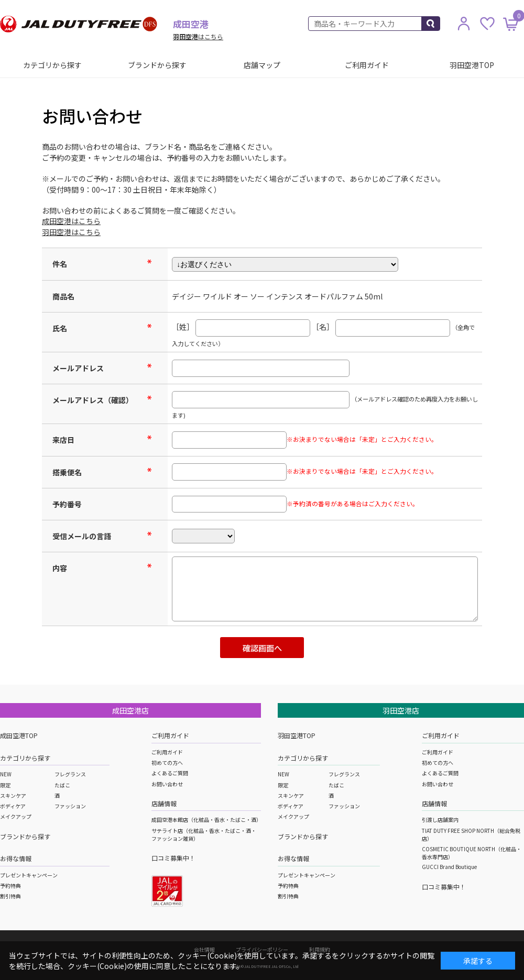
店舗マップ (262, 65)
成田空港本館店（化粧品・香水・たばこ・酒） (206, 820)
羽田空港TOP (472, 65)
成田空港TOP (19, 735)
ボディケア (13, 806)
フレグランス (70, 774)
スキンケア (13, 795)
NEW (6, 774)
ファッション (70, 806)
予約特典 (10, 886)
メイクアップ (16, 816)
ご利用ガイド (367, 65)
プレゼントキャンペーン (29, 875)
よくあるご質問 (170, 773)
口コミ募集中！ (173, 858)
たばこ (62, 785)
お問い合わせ (167, 784)
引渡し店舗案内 (440, 820)
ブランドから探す (157, 65)
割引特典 (10, 896)
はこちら (198, 36)
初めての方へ (167, 762)
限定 (5, 785)
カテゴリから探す (52, 65)
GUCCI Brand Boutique (449, 867)
